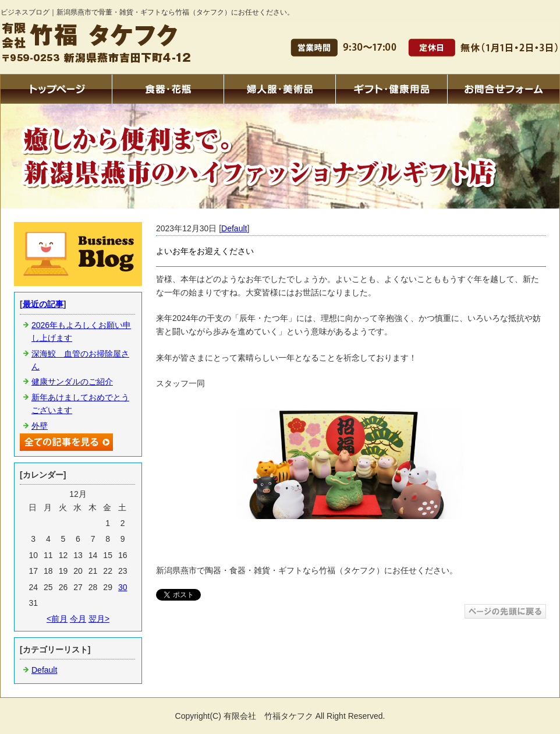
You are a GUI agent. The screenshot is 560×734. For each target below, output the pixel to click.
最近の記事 (43, 304)
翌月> (99, 619)
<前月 (57, 619)
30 (123, 587)
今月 (78, 619)
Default (234, 228)
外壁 (40, 426)
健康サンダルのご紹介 (72, 382)
